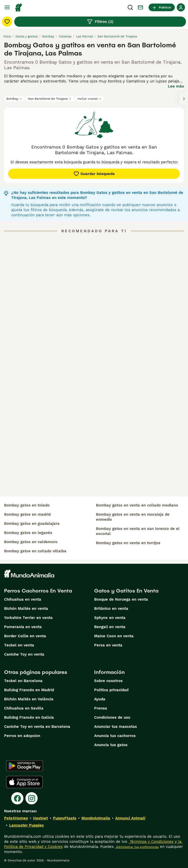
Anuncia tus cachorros (115, 736)
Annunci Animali (130, 818)
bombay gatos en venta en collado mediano (137, 505)
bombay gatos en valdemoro (31, 542)
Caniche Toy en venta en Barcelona (37, 727)
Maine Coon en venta (114, 636)
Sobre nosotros (108, 681)
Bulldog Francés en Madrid (29, 690)
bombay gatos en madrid (27, 514)
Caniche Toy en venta (24, 654)
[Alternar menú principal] (7, 7)
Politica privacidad (111, 690)
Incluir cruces (90, 99)
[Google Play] (25, 766)
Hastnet (40, 818)
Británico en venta (111, 609)
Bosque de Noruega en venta (121, 599)
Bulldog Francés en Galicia (29, 717)
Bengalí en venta (110, 627)
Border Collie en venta (25, 636)
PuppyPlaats (65, 818)
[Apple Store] (24, 782)
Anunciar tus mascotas (115, 727)
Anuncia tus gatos (111, 745)
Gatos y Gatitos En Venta (126, 591)
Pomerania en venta (23, 627)
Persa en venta (108, 645)
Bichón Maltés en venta (26, 609)
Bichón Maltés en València (29, 699)
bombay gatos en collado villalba (35, 551)
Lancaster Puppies (26, 825)
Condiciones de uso (112, 717)
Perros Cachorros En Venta (38, 591)
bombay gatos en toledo (27, 505)
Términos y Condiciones (151, 842)
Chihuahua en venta (23, 599)
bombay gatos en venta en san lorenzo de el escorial (138, 531)
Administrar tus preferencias (137, 847)
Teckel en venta (19, 645)
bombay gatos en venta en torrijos (128, 543)
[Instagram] (32, 798)
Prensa (101, 708)
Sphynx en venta (110, 618)
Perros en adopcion (22, 736)
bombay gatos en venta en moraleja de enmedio (133, 517)
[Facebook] (17, 798)
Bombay (14, 99)
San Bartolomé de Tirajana (50, 99)
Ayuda (100, 699)
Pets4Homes (16, 818)
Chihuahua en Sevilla (24, 708)
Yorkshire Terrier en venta (28, 618)
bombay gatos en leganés (28, 533)
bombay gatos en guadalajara (32, 524)
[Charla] (140, 7)
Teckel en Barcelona (23, 681)
